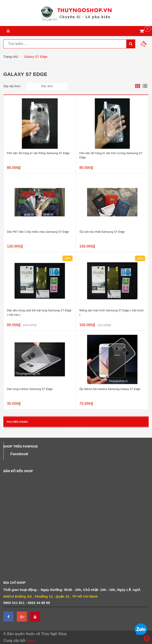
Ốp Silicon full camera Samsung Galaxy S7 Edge (110, 389)
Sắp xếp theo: (12, 86)
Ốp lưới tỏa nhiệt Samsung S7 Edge (102, 232)
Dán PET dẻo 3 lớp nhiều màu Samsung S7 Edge (38, 232)
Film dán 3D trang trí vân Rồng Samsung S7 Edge (38, 153)
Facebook (19, 454)
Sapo (31, 641)
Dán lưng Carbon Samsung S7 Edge (30, 389)
